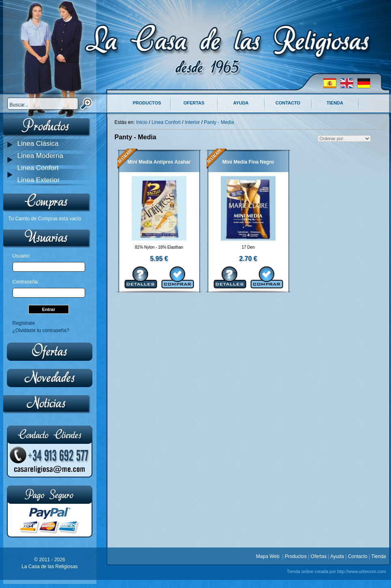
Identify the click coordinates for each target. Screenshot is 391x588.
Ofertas (194, 103)
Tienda (335, 103)
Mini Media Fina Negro (248, 162)
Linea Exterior (39, 180)
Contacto (288, 103)
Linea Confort (38, 168)
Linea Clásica (38, 144)
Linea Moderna (40, 156)
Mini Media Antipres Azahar (159, 162)
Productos (147, 103)
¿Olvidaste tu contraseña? (41, 330)
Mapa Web (269, 556)
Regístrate (24, 323)
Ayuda (241, 103)
